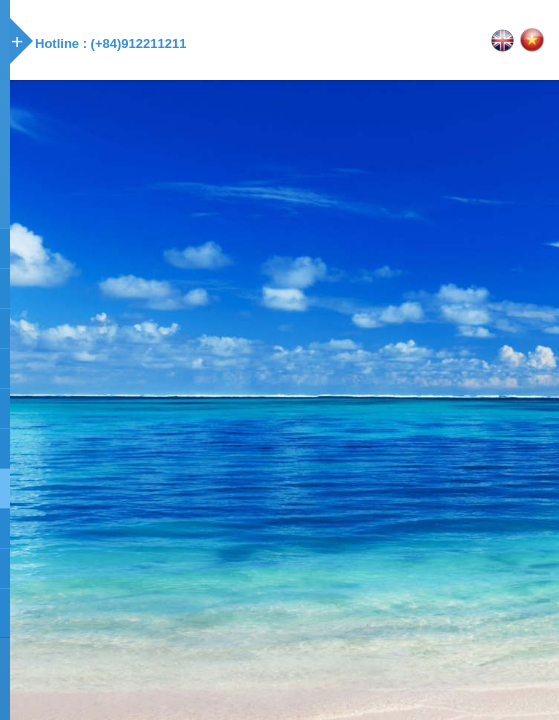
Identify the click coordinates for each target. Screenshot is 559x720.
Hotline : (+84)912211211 (110, 43)
